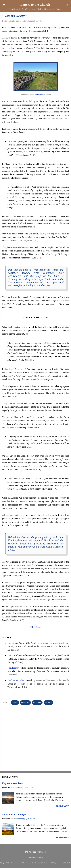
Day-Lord (25, 702)
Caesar (15, 702)
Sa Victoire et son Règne (14, 815)
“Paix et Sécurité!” (16, 680)
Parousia (48, 702)
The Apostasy (13, 668)
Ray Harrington (39, 95)
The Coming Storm (16, 643)
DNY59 (41, 857)
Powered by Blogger (36, 852)
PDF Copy (35, 627)
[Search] (67, 5)
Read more (62, 806)
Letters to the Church (35, 5)
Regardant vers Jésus (13, 783)
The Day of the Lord (17, 655)
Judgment (37, 702)
